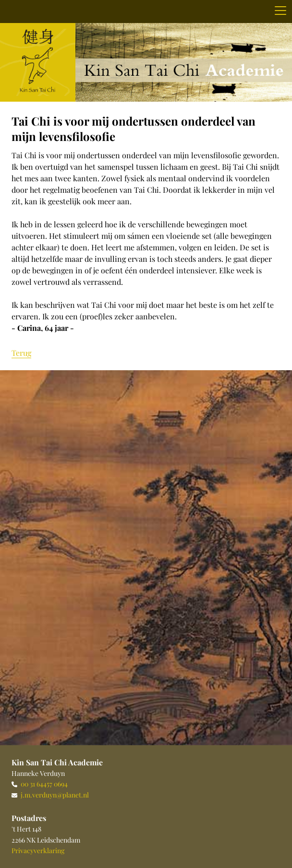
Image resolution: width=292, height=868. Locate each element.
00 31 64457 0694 (44, 784)
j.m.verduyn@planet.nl (55, 795)
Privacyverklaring (38, 850)
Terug (21, 353)
